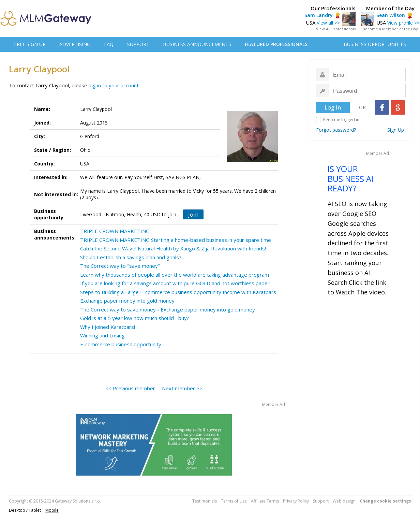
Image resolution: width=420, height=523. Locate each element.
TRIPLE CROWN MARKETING (115, 231)
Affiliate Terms (265, 501)
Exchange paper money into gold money (127, 301)
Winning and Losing (102, 335)
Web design (344, 501)
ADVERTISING (75, 44)
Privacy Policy (296, 501)
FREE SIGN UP (30, 44)
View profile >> (403, 23)
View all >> (328, 23)
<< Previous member (130, 388)
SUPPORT (138, 44)
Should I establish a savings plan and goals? (131, 257)
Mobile (52, 510)
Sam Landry (319, 15)
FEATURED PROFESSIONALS (276, 44)
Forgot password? (336, 130)
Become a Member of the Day (390, 29)
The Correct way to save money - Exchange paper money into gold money (168, 309)
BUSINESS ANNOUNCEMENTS (197, 44)
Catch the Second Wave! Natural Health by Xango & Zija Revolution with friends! (173, 248)
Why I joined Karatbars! (108, 327)
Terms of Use (234, 501)
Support (321, 501)
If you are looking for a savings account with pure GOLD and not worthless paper (175, 283)
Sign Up (396, 130)
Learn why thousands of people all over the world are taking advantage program (175, 275)
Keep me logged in (341, 120)
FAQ (109, 44)
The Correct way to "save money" (120, 266)
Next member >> (182, 388)
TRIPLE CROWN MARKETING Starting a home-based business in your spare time (176, 240)
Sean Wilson (391, 15)
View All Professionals (336, 29)
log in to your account (114, 85)
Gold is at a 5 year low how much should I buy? (135, 318)
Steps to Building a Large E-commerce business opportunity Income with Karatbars (178, 292)
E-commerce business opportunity (121, 344)
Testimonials (205, 501)
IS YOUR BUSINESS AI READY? (350, 179)
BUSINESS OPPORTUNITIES (375, 44)
